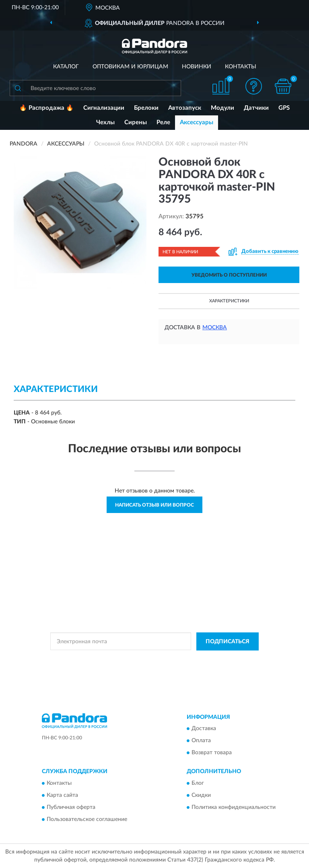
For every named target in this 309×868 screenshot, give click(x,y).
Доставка (204, 729)
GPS (284, 108)
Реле (163, 122)
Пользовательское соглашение (87, 819)
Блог (198, 783)
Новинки (197, 67)
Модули (222, 108)
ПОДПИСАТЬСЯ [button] (228, 642)
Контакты (241, 67)
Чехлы (105, 122)
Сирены (136, 122)
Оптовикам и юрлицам (130, 67)
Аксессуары (197, 122)
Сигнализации (104, 108)
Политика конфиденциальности (234, 807)
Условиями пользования (144, 667)
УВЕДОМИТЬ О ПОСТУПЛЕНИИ (229, 275)
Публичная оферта (71, 807)
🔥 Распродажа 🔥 (46, 108)
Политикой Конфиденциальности (194, 660)
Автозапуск (185, 108)
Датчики (256, 108)
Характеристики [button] (229, 301)
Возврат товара (212, 753)
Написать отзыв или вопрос (154, 505)
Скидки (201, 795)
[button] (254, 86)
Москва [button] (215, 328)
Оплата (201, 741)
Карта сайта (62, 795)
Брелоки (146, 108)
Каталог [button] (66, 67)
